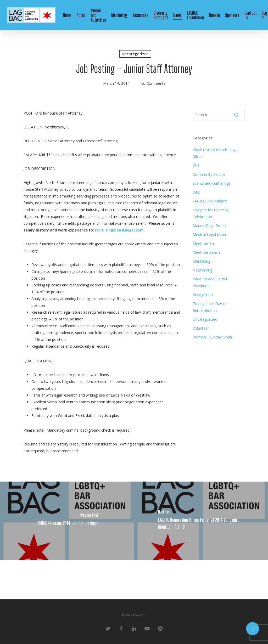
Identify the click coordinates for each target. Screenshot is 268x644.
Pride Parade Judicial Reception (210, 282)
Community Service (209, 174)
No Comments (153, 83)
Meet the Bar (204, 243)
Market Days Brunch (210, 226)
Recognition (203, 295)
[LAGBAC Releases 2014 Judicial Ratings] (67, 521)
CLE (196, 165)
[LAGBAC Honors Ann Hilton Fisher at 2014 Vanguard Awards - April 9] (201, 521)
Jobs (196, 192)
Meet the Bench (206, 252)
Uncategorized (135, 54)
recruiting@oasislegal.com (119, 230)
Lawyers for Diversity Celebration (211, 213)
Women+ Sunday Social (213, 337)
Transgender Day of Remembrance (210, 307)
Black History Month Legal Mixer (215, 153)
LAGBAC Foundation (210, 201)
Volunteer (201, 328)
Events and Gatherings (212, 183)
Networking (202, 270)
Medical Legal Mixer (210, 235)
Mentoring (201, 261)
